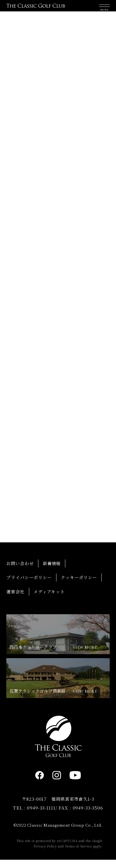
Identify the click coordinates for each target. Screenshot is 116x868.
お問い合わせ (20, 571)
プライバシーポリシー (29, 586)
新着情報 (52, 571)
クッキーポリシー (79, 586)
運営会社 (15, 600)
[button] (105, 9)
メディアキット (49, 600)
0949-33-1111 (41, 816)
